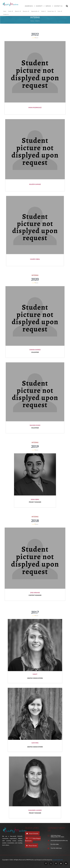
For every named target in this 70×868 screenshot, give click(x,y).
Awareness (29, 6)
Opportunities (35, 11)
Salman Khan (35, 425)
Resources (26, 11)
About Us (18, 11)
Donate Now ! (52, 11)
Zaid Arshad (35, 593)
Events (11, 11)
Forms (60, 11)
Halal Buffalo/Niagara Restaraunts (33, 840)
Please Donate (32, 846)
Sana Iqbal (35, 499)
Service (48, 6)
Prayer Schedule (32, 833)
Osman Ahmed (35, 350)
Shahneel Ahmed (35, 810)
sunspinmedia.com (58, 860)
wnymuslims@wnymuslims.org (59, 840)
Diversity (39, 6)
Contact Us (58, 6)
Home (5, 11)
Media (43, 11)
